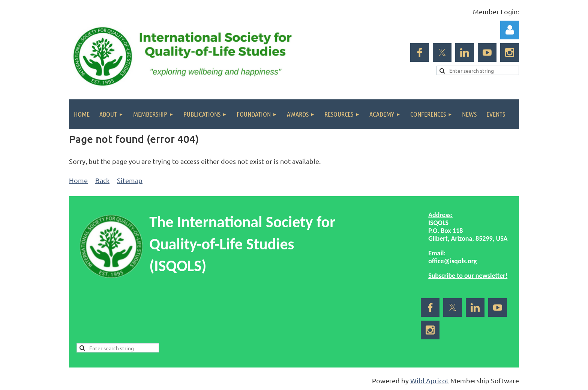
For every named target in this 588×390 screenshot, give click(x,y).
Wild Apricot (430, 380)
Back (102, 180)
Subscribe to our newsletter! (468, 276)
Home (78, 180)
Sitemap (130, 180)
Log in (510, 30)
